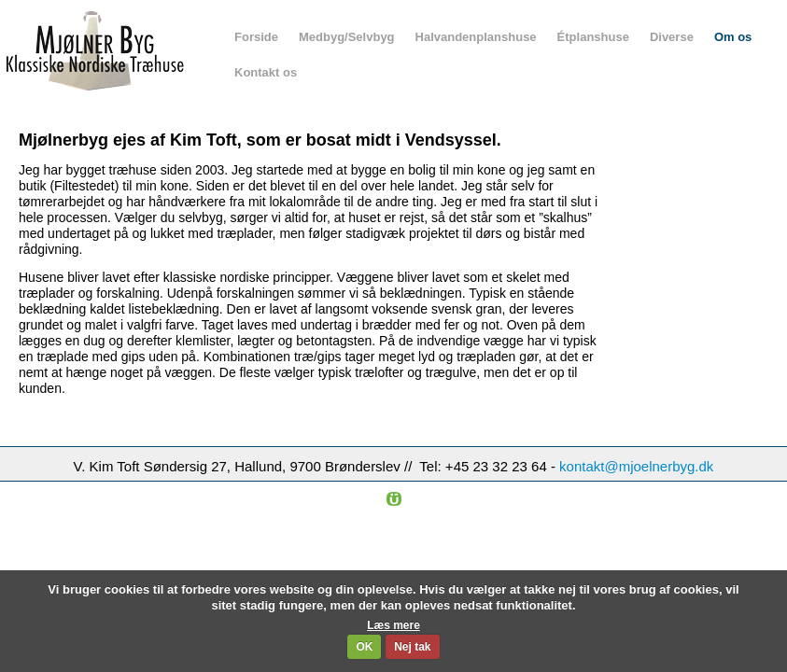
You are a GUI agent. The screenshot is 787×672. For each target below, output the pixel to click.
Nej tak (412, 647)
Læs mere (393, 625)
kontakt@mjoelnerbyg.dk (636, 466)
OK (364, 647)
